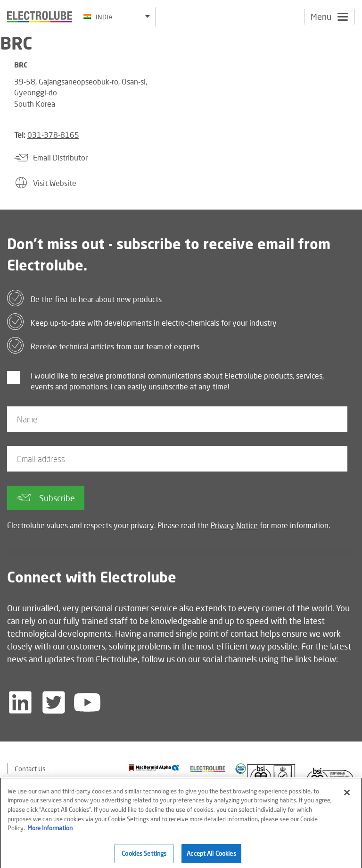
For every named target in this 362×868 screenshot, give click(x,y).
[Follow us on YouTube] (87, 702)
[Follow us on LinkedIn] (20, 702)
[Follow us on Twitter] (54, 702)
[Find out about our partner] (154, 768)
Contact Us (30, 769)
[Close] (347, 796)
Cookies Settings (144, 856)
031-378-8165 (53, 135)
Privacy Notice (234, 525)
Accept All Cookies (211, 856)
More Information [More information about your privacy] (50, 831)
